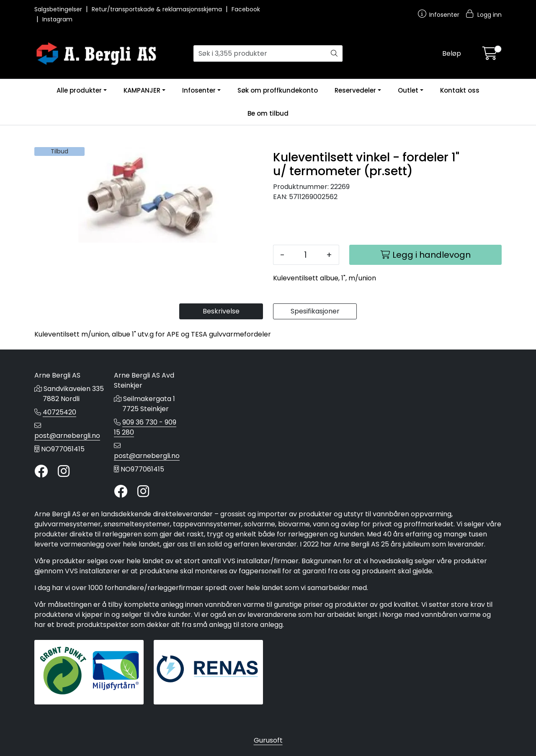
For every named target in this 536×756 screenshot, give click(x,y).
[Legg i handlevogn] (425, 255)
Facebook (246, 9)
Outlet (408, 90)
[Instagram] (64, 472)
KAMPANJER (142, 90)
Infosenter (199, 90)
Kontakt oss (460, 90)
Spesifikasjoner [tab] (315, 311)
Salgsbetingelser (59, 9)
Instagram (57, 19)
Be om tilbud (268, 113)
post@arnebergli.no (67, 436)
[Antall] (305, 255)
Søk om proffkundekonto (278, 90)
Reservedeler (355, 90)
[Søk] (260, 54)
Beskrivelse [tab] (221, 311)
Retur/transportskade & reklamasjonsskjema (158, 9)
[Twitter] (41, 472)
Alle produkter (79, 90)
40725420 (59, 412)
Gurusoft (268, 740)
